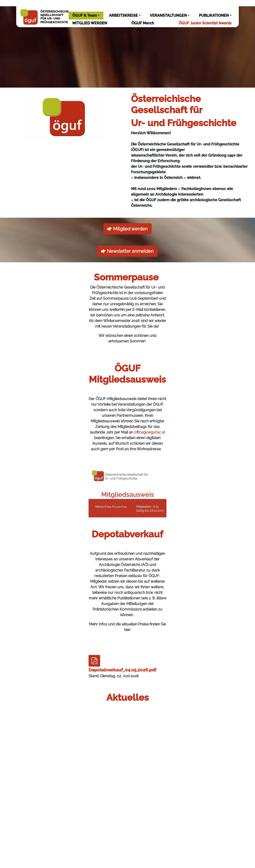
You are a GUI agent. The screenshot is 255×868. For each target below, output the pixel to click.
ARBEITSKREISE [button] (123, 15)
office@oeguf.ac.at (150, 432)
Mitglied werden (127, 229)
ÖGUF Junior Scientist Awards (205, 23)
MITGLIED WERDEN (90, 23)
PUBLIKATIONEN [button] (214, 15)
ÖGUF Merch (143, 23)
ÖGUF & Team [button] (85, 15)
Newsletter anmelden (127, 251)
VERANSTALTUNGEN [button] (168, 15)
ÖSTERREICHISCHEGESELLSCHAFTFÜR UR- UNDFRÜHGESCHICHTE (44, 17)
